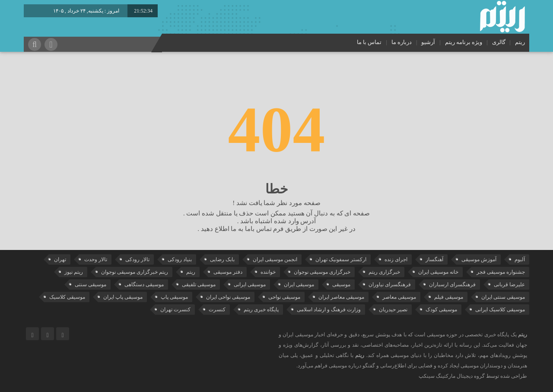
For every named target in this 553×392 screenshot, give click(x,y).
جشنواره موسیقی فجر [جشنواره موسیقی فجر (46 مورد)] (501, 272)
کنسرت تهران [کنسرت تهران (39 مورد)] (175, 310)
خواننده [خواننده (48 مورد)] (268, 272)
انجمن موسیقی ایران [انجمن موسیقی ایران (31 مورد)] (275, 259)
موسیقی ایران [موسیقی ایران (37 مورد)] (299, 285)
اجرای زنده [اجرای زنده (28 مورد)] (396, 259)
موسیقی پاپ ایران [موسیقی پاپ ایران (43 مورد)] (123, 297)
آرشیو (428, 42)
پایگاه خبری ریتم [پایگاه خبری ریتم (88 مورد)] (261, 310)
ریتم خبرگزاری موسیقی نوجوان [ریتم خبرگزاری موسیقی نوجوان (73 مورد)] (135, 272)
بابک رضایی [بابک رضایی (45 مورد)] (222, 259)
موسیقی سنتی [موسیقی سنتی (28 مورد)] (91, 285)
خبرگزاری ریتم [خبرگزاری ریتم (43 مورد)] (384, 272)
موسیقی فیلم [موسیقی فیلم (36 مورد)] (449, 297)
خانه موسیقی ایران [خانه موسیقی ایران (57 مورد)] (438, 272)
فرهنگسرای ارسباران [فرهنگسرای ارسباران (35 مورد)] (452, 285)
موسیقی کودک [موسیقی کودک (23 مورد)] (441, 310)
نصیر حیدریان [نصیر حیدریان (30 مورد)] (393, 310)
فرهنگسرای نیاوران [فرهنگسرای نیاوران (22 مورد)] (390, 285)
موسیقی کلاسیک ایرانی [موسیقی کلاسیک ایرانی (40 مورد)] (500, 310)
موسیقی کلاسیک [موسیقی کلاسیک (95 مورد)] (67, 297)
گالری (499, 42)
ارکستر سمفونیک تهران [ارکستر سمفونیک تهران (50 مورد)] (341, 259)
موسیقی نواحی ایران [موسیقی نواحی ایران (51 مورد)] (228, 297)
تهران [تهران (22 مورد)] (60, 259)
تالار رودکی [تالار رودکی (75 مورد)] (137, 259)
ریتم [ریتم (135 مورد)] (191, 272)
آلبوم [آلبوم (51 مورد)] (520, 259)
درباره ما (402, 42)
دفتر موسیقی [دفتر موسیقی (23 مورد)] (228, 272)
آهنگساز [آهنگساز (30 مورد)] (434, 259)
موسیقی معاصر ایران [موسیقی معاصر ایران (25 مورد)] (341, 297)
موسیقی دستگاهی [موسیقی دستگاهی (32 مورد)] (144, 285)
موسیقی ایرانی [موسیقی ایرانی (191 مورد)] (250, 285)
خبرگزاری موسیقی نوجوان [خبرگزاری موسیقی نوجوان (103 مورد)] (322, 272)
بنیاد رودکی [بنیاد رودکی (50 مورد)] (180, 259)
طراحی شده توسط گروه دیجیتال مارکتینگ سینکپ (473, 376)
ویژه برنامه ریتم (464, 42)
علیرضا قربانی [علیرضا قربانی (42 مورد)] (509, 285)
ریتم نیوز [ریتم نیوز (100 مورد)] (74, 272)
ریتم (520, 42)
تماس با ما (369, 42)
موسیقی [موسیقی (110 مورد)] (341, 285)
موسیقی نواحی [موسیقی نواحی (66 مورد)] (284, 297)
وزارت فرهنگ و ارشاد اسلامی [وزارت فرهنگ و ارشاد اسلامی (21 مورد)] (329, 310)
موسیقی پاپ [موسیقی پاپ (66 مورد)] (174, 297)
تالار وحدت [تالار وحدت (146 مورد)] (96, 259)
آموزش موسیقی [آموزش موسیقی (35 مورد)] (479, 259)
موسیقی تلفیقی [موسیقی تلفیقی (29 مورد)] (199, 285)
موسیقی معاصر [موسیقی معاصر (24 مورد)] (399, 297)
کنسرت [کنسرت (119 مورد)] (217, 310)
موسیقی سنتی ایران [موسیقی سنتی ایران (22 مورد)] (503, 297)
